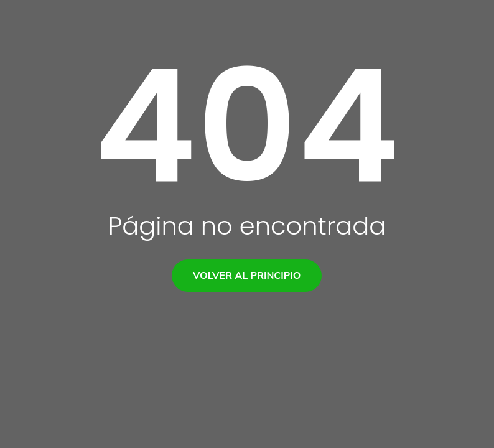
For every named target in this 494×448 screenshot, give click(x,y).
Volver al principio (247, 276)
